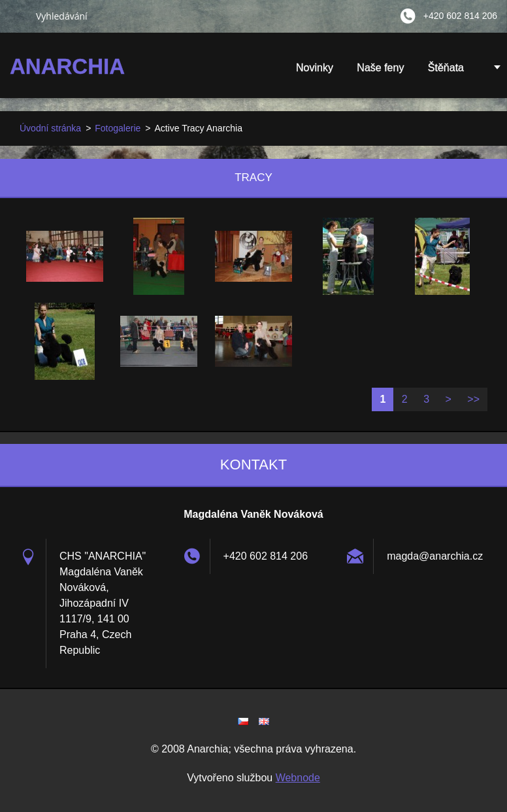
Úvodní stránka (50, 128)
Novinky (315, 68)
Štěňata (446, 72)
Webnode (298, 778)
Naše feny (380, 68)
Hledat (18, 16)
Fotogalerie (118, 128)
